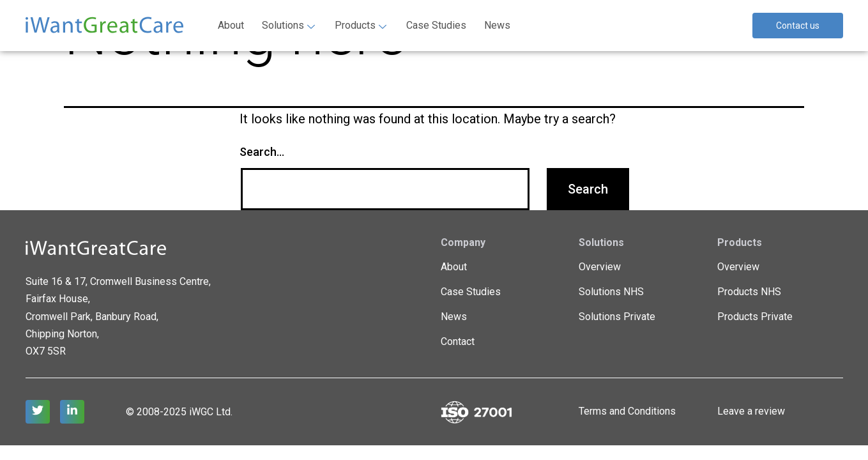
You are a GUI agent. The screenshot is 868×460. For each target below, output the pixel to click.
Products (361, 25)
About (231, 25)
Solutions (288, 25)
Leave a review (751, 411)
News (497, 25)
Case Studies (436, 25)
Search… (262, 152)
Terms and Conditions (627, 411)
